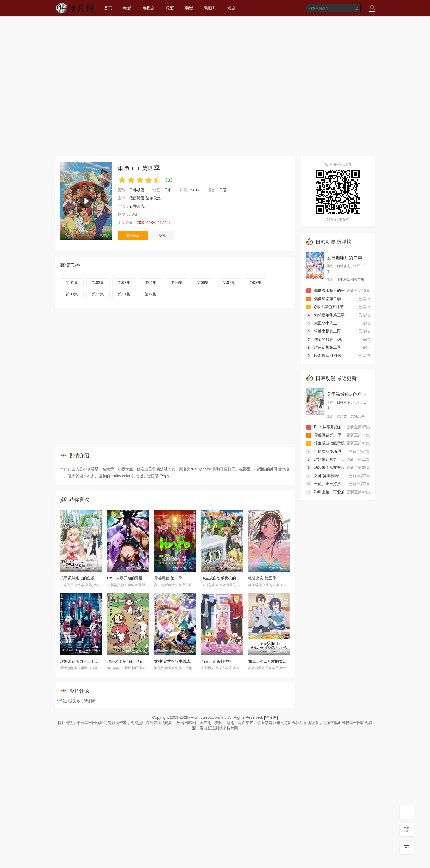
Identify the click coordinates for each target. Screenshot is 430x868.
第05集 (177, 283)
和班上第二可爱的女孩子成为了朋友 (279, 661)
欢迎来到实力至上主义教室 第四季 (89, 661)
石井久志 (137, 206)
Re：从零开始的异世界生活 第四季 (137, 578)
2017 (195, 190)
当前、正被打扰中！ (219, 661)
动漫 (189, 8)
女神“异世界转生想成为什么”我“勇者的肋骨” (191, 661)
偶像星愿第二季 (324, 299)
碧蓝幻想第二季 (324, 347)
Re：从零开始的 (324, 427)
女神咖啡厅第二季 (344, 258)
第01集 (72, 283)
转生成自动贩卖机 (326, 443)
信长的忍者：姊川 (326, 339)
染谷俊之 (153, 198)
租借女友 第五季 (262, 578)
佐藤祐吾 (137, 198)
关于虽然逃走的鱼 (344, 394)
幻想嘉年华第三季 (326, 315)
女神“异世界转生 (324, 476)
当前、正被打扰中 (326, 484)
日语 (223, 190)
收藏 (162, 235)
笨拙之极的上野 (324, 331)
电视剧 (148, 8)
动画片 (210, 8)
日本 (168, 190)
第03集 (124, 283)
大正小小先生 (322, 323)
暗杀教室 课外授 (324, 356)
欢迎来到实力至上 (326, 459)
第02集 (98, 283)
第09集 (72, 294)
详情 (165, 476)
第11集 (124, 294)
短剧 (231, 8)
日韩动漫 (137, 190)
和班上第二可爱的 (326, 492)
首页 (108, 8)
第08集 (255, 283)
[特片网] (271, 717)
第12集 (151, 294)
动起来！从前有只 (326, 467)
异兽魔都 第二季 (168, 578)
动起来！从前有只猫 (125, 661)
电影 (127, 8)
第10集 (98, 294)
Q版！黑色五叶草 (325, 307)
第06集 (203, 283)
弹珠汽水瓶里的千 (326, 291)
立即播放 (133, 235)
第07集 (229, 283)
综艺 (170, 8)
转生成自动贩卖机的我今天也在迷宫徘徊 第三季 (242, 578)
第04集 (151, 283)
